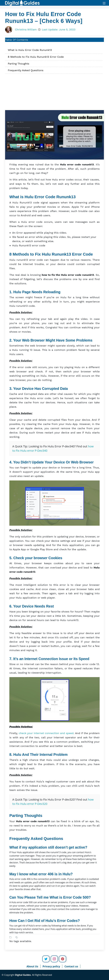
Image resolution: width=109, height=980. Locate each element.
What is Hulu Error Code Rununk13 (30, 50)
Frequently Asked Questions (26, 70)
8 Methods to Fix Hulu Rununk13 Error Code (36, 57)
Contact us (71, 966)
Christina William (26, 29)
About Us (32, 966)
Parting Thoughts (19, 64)
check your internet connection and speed (46, 733)
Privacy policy (51, 966)
